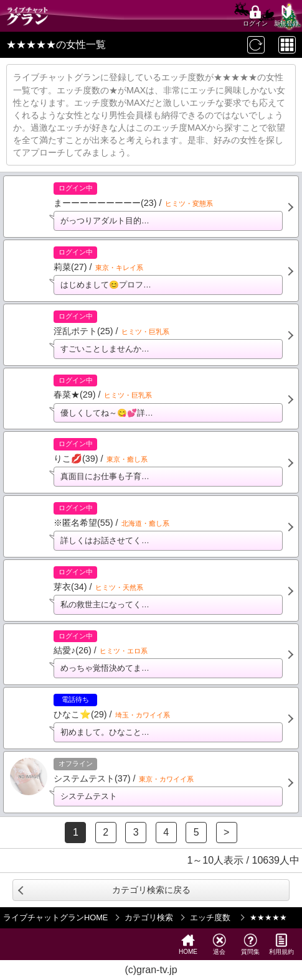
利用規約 (281, 944)
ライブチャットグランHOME (55, 917)
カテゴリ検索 (149, 917)
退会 (219, 944)
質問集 (250, 944)
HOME (188, 944)
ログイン (255, 16)
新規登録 (286, 16)
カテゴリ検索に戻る (151, 890)
